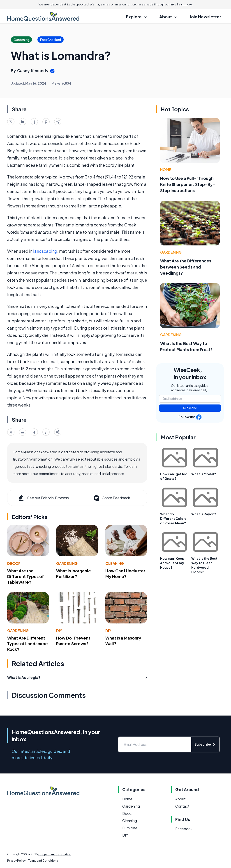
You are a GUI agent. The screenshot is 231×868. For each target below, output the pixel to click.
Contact (182, 806)
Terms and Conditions (43, 861)
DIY (59, 631)
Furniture (130, 828)
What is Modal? (204, 474)
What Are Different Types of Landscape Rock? (28, 643)
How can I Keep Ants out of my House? (172, 563)
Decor (14, 563)
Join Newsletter (205, 17)
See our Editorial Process (43, 498)
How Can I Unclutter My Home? (125, 573)
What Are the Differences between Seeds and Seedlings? (186, 267)
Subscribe (190, 408)
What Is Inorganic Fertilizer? (73, 573)
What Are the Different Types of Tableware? (25, 576)
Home (166, 170)
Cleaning (115, 563)
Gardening (67, 563)
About (180, 799)
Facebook (184, 829)
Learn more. (185, 4)
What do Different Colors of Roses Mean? (173, 518)
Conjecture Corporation (55, 854)
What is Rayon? (204, 514)
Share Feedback (111, 498)
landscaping (45, 251)
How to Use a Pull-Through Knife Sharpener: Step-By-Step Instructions (188, 184)
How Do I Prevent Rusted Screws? (73, 641)
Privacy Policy (16, 861)
